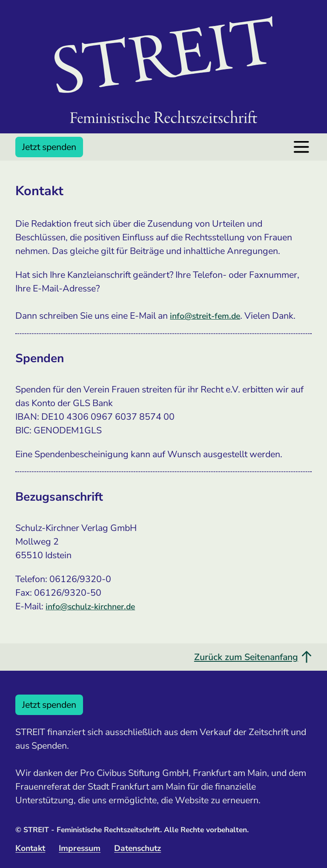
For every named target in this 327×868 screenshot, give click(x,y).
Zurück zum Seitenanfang (253, 657)
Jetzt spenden (49, 147)
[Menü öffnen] (301, 147)
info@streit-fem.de (205, 316)
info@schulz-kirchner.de (90, 607)
